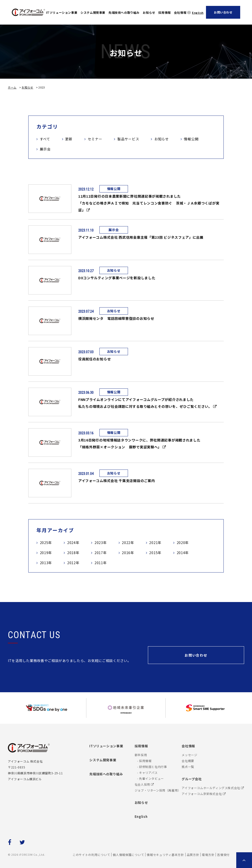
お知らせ (149, 12)
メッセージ (189, 755)
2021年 (155, 543)
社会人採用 (144, 784)
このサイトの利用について (91, 855)
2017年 (101, 553)
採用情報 (164, 12)
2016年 (128, 553)
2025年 (46, 543)
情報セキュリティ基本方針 (165, 855)
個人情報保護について (128, 855)
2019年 (46, 553)
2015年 (155, 553)
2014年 (183, 553)
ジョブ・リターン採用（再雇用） (158, 790)
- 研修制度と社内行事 (152, 767)
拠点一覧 (188, 767)
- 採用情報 (144, 761)
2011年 (101, 563)
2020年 (183, 543)
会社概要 (188, 761)
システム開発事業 (93, 12)
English (198, 13)
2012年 (73, 563)
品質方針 (193, 855)
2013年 (46, 563)
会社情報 (180, 12)
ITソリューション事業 (62, 12)
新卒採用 (141, 755)
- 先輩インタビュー (150, 778)
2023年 (101, 543)
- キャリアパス (147, 772)
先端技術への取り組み (124, 12)
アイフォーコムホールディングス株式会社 (213, 788)
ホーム (12, 87)
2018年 (73, 553)
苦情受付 (223, 855)
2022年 (128, 543)
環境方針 (208, 855)
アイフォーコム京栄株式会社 (204, 794)
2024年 (73, 543)
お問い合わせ (223, 12)
